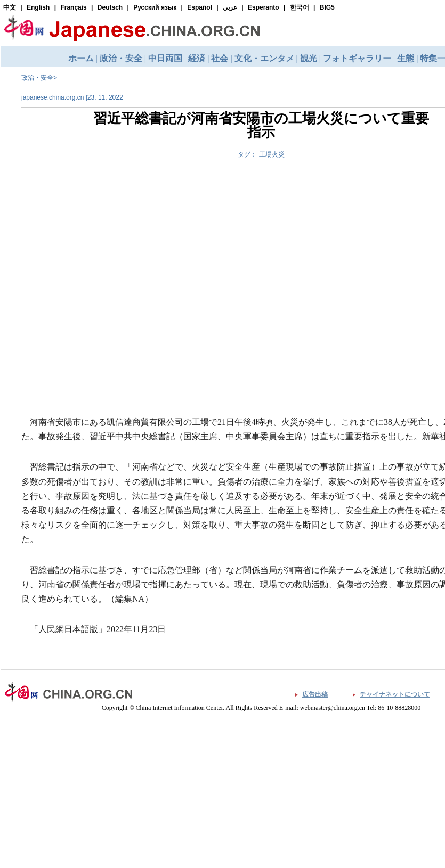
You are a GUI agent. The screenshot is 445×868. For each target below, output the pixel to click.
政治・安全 (37, 78)
